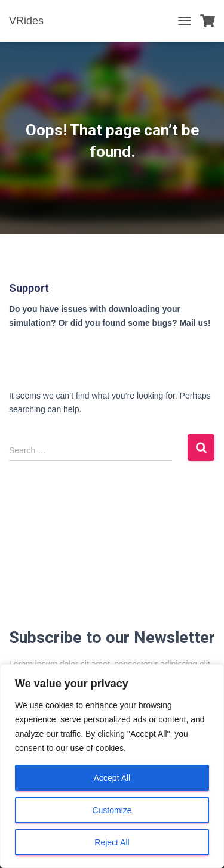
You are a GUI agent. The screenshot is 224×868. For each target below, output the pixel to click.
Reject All (112, 842)
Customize (112, 810)
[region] (112, 766)
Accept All (112, 778)
